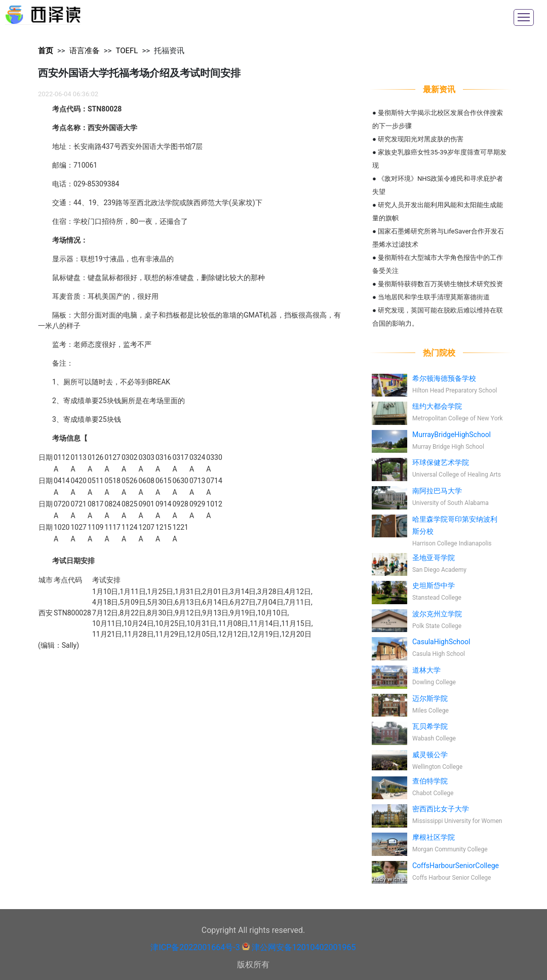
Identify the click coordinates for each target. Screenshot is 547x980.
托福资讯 (169, 51)
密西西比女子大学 (441, 809)
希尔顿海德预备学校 (444, 378)
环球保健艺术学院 (441, 462)
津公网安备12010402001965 (304, 947)
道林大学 (426, 670)
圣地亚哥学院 (434, 558)
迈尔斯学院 (430, 698)
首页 (46, 51)
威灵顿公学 (430, 755)
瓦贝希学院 (430, 726)
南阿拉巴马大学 (437, 491)
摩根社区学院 (434, 837)
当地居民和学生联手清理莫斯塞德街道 (434, 297)
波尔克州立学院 (437, 614)
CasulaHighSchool (441, 642)
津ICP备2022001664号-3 (195, 947)
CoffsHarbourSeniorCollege (456, 866)
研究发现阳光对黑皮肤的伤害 (421, 139)
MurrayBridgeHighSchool (452, 435)
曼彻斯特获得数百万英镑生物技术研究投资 (440, 284)
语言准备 (85, 51)
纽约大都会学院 (437, 406)
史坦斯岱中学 (434, 585)
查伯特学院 (430, 781)
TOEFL (127, 51)
